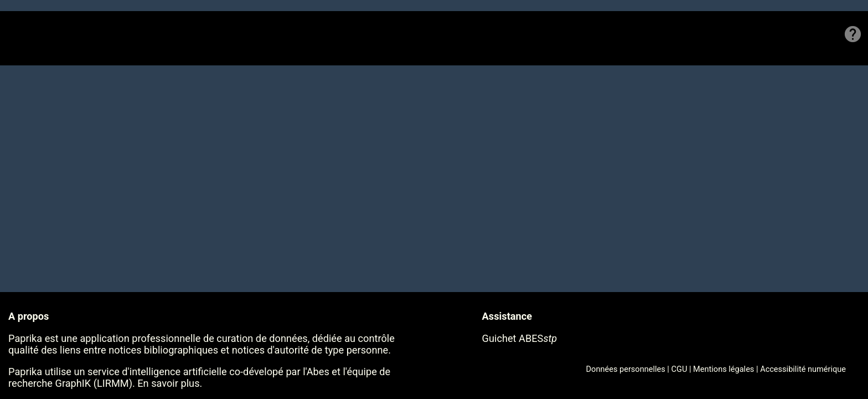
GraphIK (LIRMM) (94, 383)
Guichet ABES (520, 338)
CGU (680, 369)
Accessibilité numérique (803, 369)
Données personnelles (626, 369)
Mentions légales (724, 369)
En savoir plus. (170, 383)
